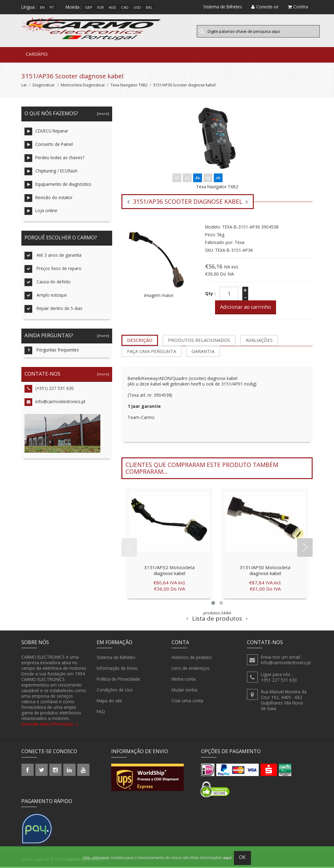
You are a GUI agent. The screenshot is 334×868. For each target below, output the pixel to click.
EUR (101, 7)
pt (52, 7)
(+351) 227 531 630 (49, 390)
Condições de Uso (115, 691)
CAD (125, 7)
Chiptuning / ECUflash (51, 172)
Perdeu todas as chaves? (54, 159)
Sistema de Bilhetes (116, 659)
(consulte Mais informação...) (49, 725)
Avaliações (259, 341)
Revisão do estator (48, 199)
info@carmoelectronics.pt (55, 403)
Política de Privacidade (118, 680)
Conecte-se (265, 7)
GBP (89, 7)
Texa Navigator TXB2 (129, 86)
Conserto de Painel (49, 146)
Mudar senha (185, 691)
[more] (102, 114)
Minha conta (184, 680)
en (42, 7)
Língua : (29, 7)
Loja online (41, 212)
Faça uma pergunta (152, 352)
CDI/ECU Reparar (46, 132)
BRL (149, 7)
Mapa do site (109, 702)
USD (137, 7)
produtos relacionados (199, 341)
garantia (203, 352)
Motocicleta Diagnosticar (83, 86)
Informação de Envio (117, 670)
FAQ (101, 713)
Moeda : (74, 7)
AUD (112, 7)
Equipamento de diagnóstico (58, 186)
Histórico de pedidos (192, 659)
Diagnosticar (44, 86)
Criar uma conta (187, 702)
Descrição (140, 341)
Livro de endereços (191, 670)
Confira (298, 7)
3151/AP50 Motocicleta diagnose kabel (265, 572)
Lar (24, 86)
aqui (227, 858)
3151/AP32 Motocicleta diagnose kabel (169, 572)
